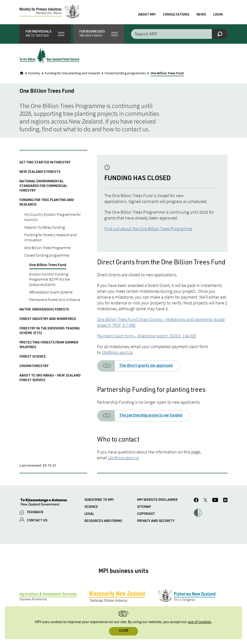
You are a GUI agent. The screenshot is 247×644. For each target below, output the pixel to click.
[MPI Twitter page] (205, 501)
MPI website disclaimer (157, 500)
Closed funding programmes (125, 73)
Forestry (34, 73)
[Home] (22, 73)
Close (124, 631)
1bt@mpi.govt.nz (117, 352)
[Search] (220, 34)
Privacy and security (156, 521)
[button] (45, 34)
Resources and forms (103, 521)
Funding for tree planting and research (72, 73)
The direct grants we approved (146, 366)
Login (218, 15)
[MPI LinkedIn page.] (225, 501)
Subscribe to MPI (99, 500)
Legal (89, 514)
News (201, 15)
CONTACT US (37, 521)
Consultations (176, 15)
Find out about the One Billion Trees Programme (148, 229)
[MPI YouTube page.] (215, 501)
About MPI (147, 15)
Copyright (146, 514)
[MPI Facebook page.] (196, 501)
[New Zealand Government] (44, 503)
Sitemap (144, 507)
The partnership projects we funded (151, 416)
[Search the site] (179, 34)
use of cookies (199, 622)
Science (91, 507)
